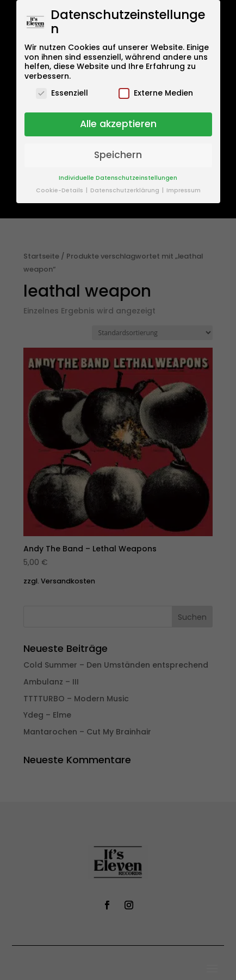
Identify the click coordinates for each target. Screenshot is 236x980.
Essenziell (62, 93)
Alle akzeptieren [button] (118, 124)
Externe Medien (156, 93)
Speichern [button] (118, 155)
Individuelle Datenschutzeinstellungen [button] (118, 178)
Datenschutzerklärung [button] (126, 190)
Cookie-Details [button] (60, 190)
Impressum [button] (184, 190)
